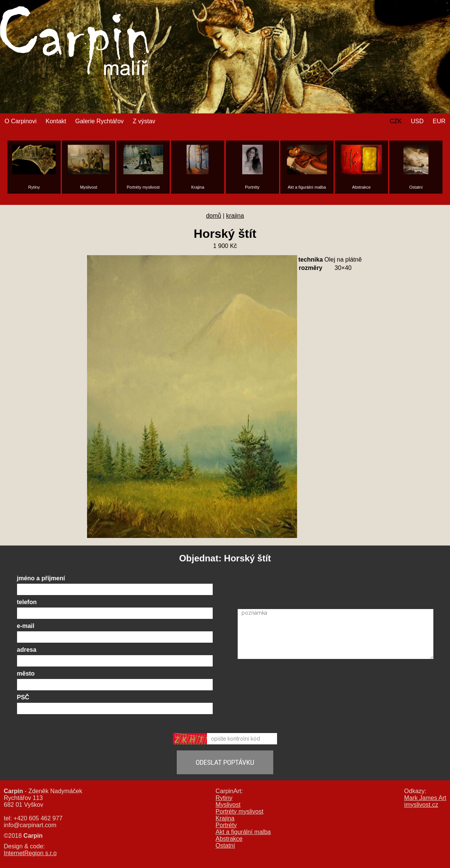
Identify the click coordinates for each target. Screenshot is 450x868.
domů (213, 216)
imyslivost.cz (421, 805)
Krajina (225, 818)
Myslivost (228, 805)
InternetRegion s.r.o (30, 853)
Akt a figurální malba (243, 832)
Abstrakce (229, 839)
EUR (439, 121)
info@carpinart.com (30, 825)
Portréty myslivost (240, 811)
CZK (396, 121)
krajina (235, 216)
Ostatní (226, 846)
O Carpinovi (20, 121)
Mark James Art (425, 798)
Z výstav (144, 121)
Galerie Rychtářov (100, 121)
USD (417, 121)
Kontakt (56, 121)
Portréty (226, 825)
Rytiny (224, 798)
